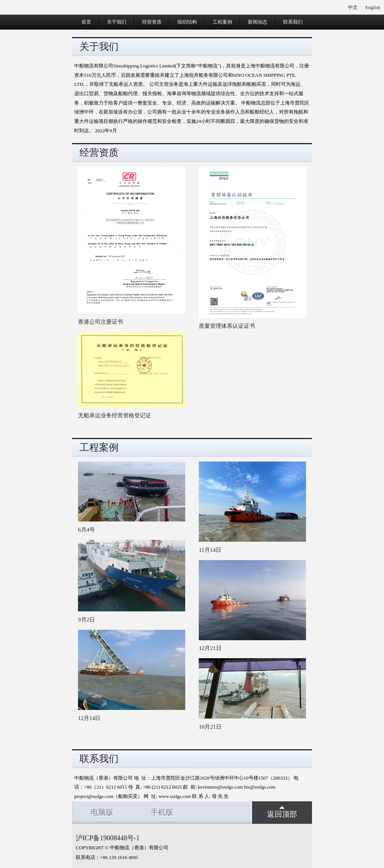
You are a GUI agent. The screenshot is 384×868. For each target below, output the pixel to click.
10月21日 (210, 727)
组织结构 (187, 22)
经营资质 (152, 22)
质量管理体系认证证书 (227, 326)
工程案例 (222, 22)
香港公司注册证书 (100, 322)
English (373, 7)
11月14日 (210, 550)
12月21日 (210, 648)
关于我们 (117, 22)
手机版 (162, 812)
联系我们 (293, 22)
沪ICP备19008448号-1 (108, 838)
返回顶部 (282, 812)
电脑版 (102, 812)
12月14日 (89, 718)
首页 (86, 22)
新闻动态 (258, 22)
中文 (353, 7)
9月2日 (86, 619)
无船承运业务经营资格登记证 (115, 415)
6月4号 (86, 530)
